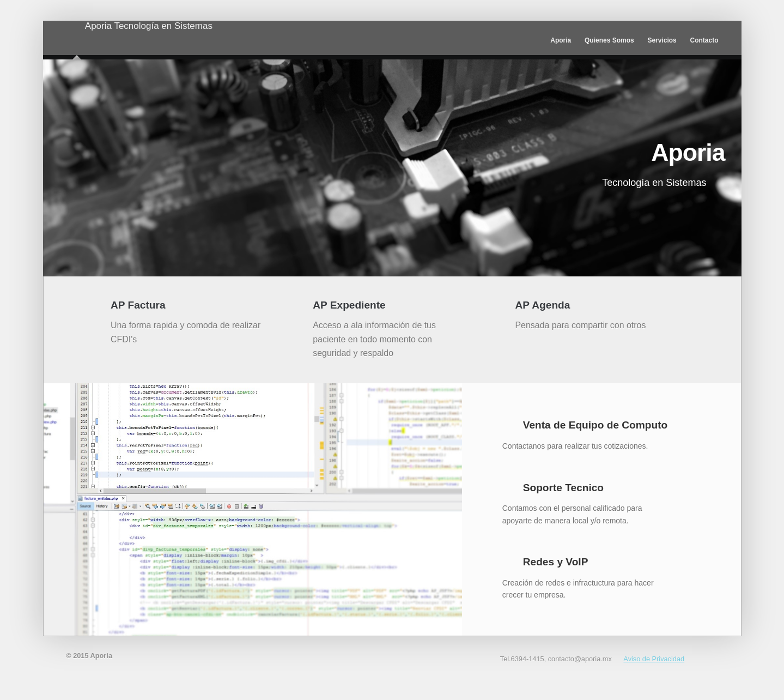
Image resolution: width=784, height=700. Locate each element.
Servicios (662, 40)
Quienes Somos (609, 40)
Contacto (704, 40)
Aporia (77, 44)
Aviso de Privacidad (654, 659)
